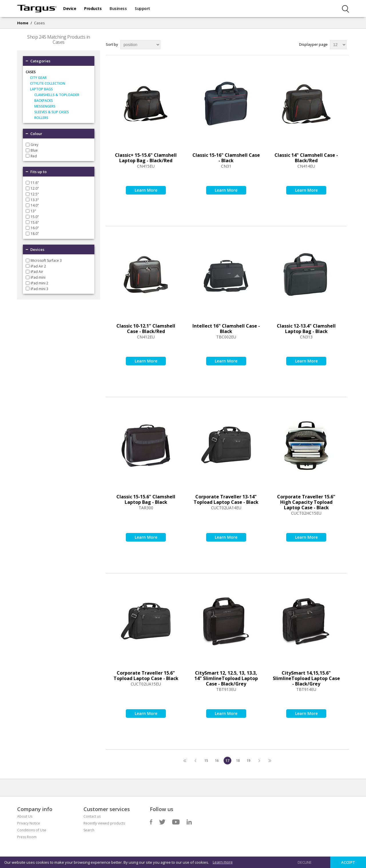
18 (238, 761)
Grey (34, 145)
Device (70, 8)
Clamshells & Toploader (57, 95)
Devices (37, 249)
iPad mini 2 (39, 283)
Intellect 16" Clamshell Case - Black (226, 329)
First (185, 761)
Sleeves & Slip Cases (52, 112)
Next (259, 761)
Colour (36, 134)
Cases (31, 72)
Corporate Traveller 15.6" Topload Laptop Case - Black (146, 676)
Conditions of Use (32, 830)
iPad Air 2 (38, 266)
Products (93, 8)
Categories (40, 61)
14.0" (35, 205)
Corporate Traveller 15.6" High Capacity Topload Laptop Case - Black (306, 502)
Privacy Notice (29, 823)
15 (206, 761)
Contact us (92, 816)
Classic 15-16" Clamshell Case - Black (226, 158)
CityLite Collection (48, 83)
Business (118, 8)
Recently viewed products (104, 823)
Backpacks (44, 101)
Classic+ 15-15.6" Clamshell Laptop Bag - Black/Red (146, 158)
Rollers (41, 118)
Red (34, 156)
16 (217, 761)
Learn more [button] (223, 862)
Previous (196, 761)
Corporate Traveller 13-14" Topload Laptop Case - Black (226, 499)
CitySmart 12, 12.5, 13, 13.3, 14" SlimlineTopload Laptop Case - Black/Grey (226, 678)
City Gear (38, 78)
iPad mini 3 (39, 289)
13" (33, 211)
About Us (25, 816)
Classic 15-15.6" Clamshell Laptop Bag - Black (146, 499)
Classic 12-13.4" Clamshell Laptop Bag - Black (306, 329)
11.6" (35, 183)
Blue (34, 150)
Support (142, 8)
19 (248, 761)
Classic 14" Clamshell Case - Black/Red (306, 158)
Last (270, 761)
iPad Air (37, 272)
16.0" (35, 228)
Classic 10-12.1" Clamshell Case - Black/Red (146, 329)
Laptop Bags (41, 89)
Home (23, 23)
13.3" (35, 200)
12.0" (35, 188)
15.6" (35, 222)
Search (89, 830)
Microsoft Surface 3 (46, 260)
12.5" (35, 194)
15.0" (35, 217)
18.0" (35, 234)
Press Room (27, 837)
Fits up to (38, 172)
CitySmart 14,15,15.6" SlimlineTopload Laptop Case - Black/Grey (306, 678)
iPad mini (38, 277)
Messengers (45, 106)
